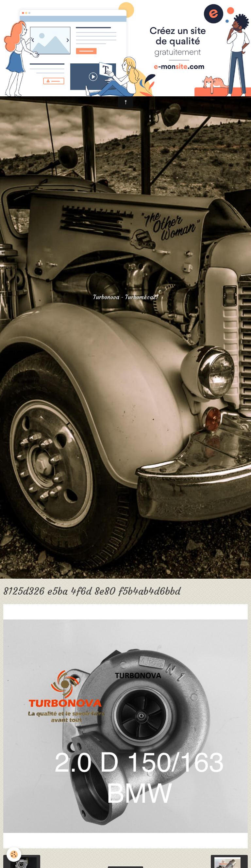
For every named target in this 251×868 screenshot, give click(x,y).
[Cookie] (14, 854)
